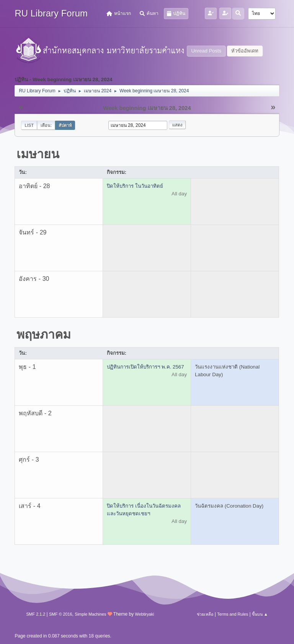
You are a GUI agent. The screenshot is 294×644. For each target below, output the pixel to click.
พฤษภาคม (44, 334)
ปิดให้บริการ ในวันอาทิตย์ (135, 186)
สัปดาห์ (65, 125)
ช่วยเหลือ (205, 614)
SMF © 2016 (61, 614)
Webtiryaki (144, 614)
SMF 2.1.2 (36, 614)
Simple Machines (90, 614)
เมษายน (38, 154)
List (29, 125)
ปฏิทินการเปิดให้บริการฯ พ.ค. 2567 (145, 367)
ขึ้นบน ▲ (260, 614)
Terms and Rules (233, 614)
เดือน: (46, 125)
